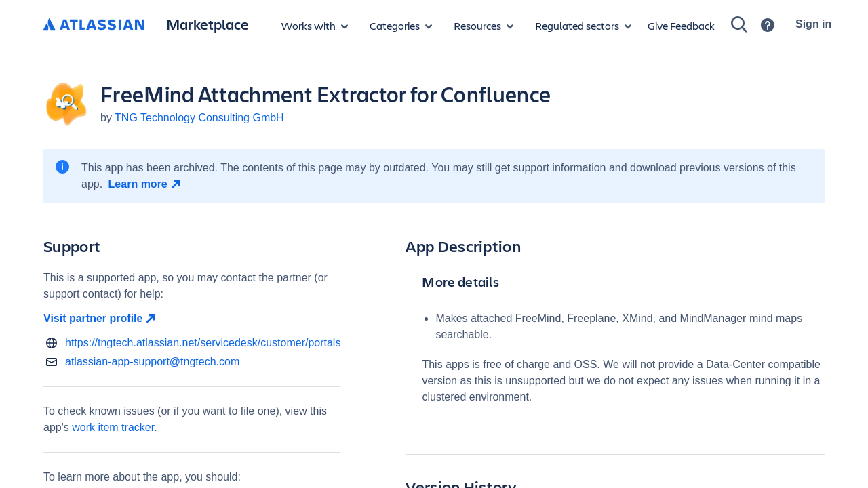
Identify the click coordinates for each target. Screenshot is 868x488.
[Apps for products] (315, 26)
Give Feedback (681, 25)
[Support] (768, 25)
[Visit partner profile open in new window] (192, 319)
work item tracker (113, 427)
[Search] (739, 24)
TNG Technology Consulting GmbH (199, 118)
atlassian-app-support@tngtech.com (152, 362)
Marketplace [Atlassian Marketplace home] (208, 24)
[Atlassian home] (94, 25)
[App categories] (401, 26)
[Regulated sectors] (583, 26)
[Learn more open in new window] (146, 184)
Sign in (813, 24)
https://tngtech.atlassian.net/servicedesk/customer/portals (203, 343)
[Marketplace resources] (484, 26)
